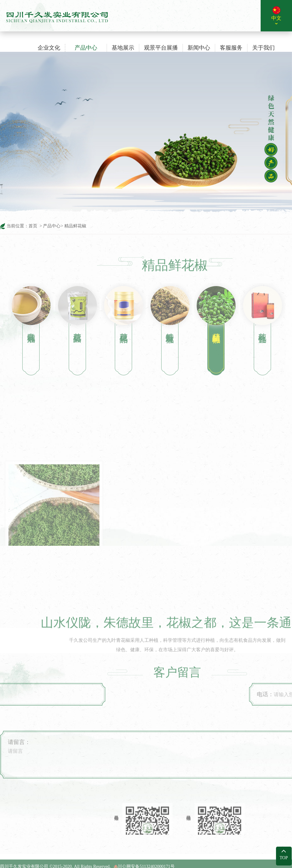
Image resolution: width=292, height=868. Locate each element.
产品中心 (52, 226)
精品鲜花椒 (75, 226)
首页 (33, 226)
